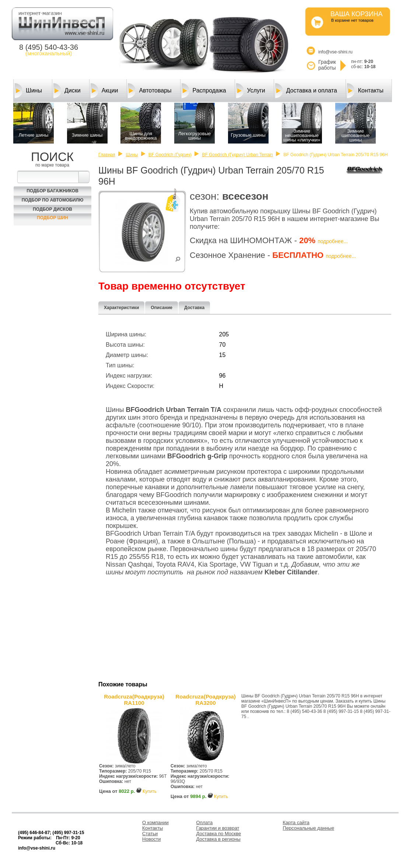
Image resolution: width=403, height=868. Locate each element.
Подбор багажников (52, 191)
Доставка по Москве (219, 834)
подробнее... (333, 241)
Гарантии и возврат (218, 828)
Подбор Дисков (52, 209)
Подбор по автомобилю (53, 200)
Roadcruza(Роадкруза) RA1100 (134, 700)
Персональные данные (309, 828)
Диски (67, 91)
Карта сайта (296, 822)
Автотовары (150, 91)
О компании (155, 822)
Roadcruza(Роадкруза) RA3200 (206, 700)
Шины (28, 91)
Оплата (205, 822)
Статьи (150, 834)
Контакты (365, 91)
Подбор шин (52, 218)
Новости (151, 839)
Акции (104, 91)
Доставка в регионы (218, 839)
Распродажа (204, 91)
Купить (150, 791)
